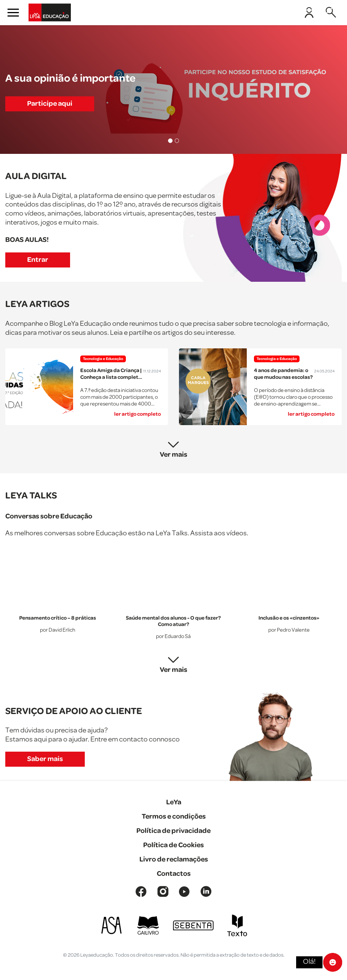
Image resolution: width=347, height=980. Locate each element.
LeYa (174, 802)
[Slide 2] (177, 141)
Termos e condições (174, 817)
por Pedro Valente (289, 630)
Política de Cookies (173, 845)
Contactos (174, 874)
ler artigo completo (138, 414)
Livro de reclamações (174, 859)
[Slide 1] (170, 141)
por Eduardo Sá (173, 637)
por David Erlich (58, 630)
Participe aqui (50, 104)
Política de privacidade (173, 831)
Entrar (38, 260)
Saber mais (45, 759)
